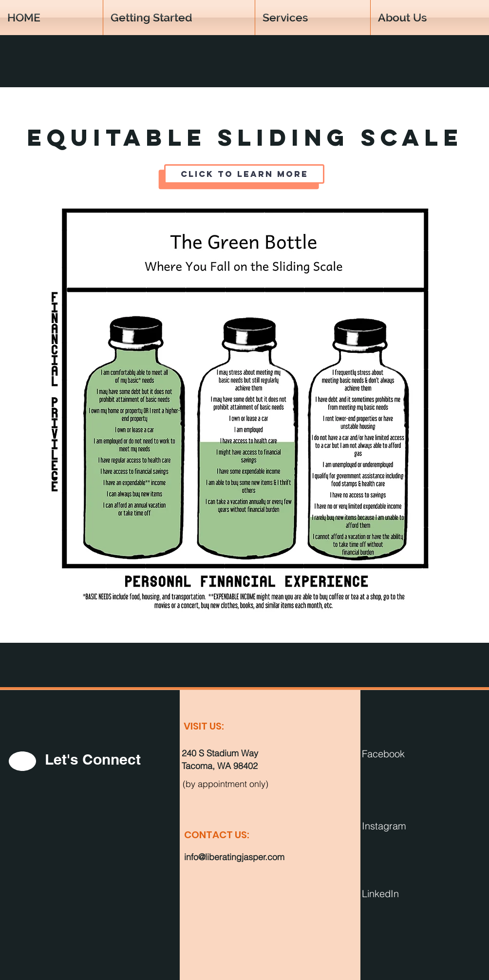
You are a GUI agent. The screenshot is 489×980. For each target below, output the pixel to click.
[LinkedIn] (412, 893)
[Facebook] (412, 753)
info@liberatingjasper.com (234, 857)
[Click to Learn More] (244, 174)
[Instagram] (412, 826)
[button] (430, 18)
